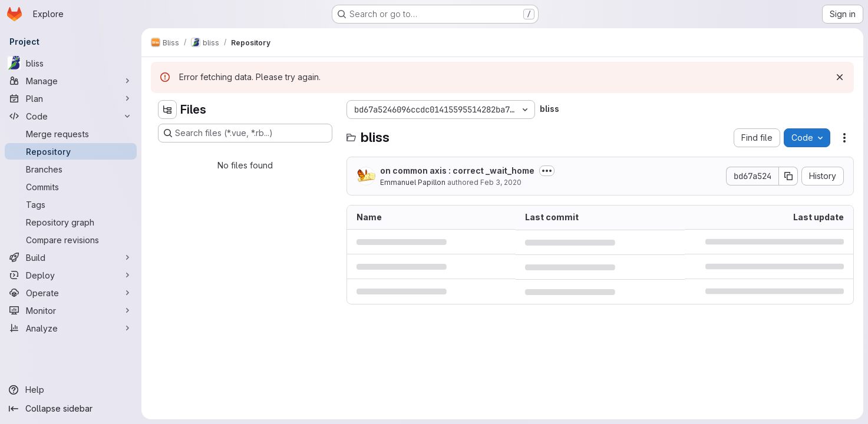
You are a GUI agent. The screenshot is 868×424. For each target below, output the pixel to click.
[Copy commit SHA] (788, 176)
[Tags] (71, 204)
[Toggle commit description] (547, 171)
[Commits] (71, 187)
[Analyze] (71, 328)
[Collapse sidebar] (71, 409)
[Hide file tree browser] (167, 110)
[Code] (71, 116)
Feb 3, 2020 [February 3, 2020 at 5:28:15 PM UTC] (501, 182)
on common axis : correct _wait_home (457, 170)
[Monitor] (71, 310)
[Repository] (71, 151)
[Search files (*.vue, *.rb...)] (245, 133)
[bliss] (71, 63)
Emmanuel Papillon (413, 182)
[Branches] (71, 169)
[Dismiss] (840, 77)
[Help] (71, 390)
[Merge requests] (71, 134)
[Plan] (71, 98)
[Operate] (71, 293)
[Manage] (71, 81)
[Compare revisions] (71, 240)
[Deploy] (71, 275)
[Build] (71, 257)
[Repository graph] (71, 222)
